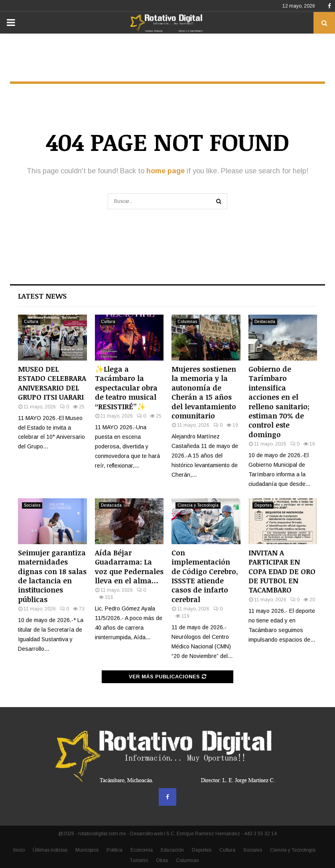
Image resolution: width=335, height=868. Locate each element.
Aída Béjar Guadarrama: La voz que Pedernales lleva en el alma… (129, 567)
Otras (162, 860)
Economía (142, 850)
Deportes (263, 505)
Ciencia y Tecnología (198, 505)
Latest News (42, 296)
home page (166, 171)
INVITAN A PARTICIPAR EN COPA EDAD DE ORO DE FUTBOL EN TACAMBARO (282, 571)
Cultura (31, 322)
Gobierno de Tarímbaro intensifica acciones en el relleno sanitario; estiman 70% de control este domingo (279, 402)
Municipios (87, 850)
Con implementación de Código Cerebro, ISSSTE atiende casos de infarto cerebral (205, 576)
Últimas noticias (50, 850)
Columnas (187, 322)
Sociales (32, 505)
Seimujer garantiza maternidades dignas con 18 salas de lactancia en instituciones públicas (52, 576)
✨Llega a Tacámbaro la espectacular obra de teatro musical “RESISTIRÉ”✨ (126, 388)
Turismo (139, 860)
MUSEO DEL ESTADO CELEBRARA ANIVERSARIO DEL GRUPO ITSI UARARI (52, 383)
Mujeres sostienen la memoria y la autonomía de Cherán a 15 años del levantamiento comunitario (204, 392)
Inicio (19, 850)
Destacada (265, 322)
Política (114, 850)
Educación (172, 850)
